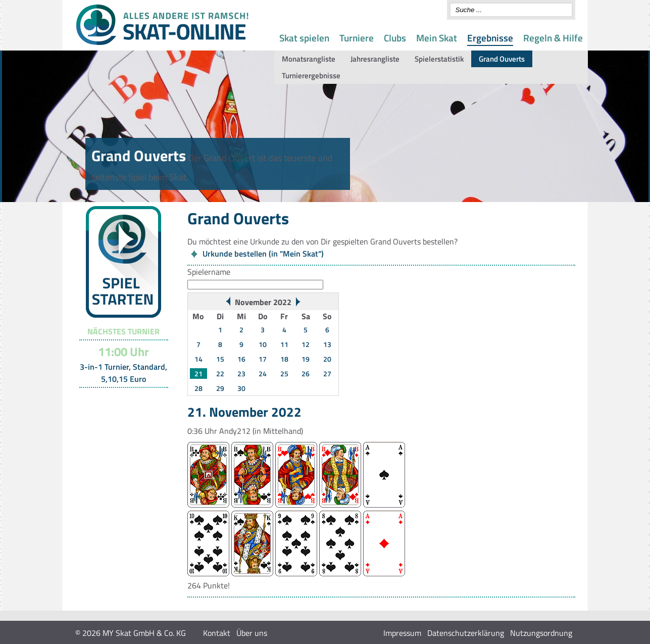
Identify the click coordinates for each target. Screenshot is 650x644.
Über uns (252, 633)
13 (327, 344)
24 (263, 374)
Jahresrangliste (375, 59)
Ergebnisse (490, 38)
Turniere (357, 38)
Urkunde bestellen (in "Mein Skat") (263, 254)
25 (284, 374)
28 (198, 388)
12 (306, 344)
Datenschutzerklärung (466, 633)
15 (220, 359)
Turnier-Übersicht (119, 401)
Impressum (402, 633)
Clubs (395, 38)
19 (306, 359)
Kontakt (217, 633)
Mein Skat (437, 38)
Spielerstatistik (439, 59)
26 (306, 374)
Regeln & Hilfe (553, 38)
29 (220, 388)
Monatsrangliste (309, 59)
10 (263, 344)
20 (327, 359)
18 (284, 359)
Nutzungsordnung (541, 633)
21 (198, 374)
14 (198, 359)
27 (327, 374)
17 (263, 359)
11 (284, 344)
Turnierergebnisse (311, 76)
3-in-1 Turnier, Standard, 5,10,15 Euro (123, 373)
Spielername (209, 272)
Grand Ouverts (502, 59)
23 (241, 374)
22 (220, 374)
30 (241, 388)
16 (241, 359)
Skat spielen (304, 38)
